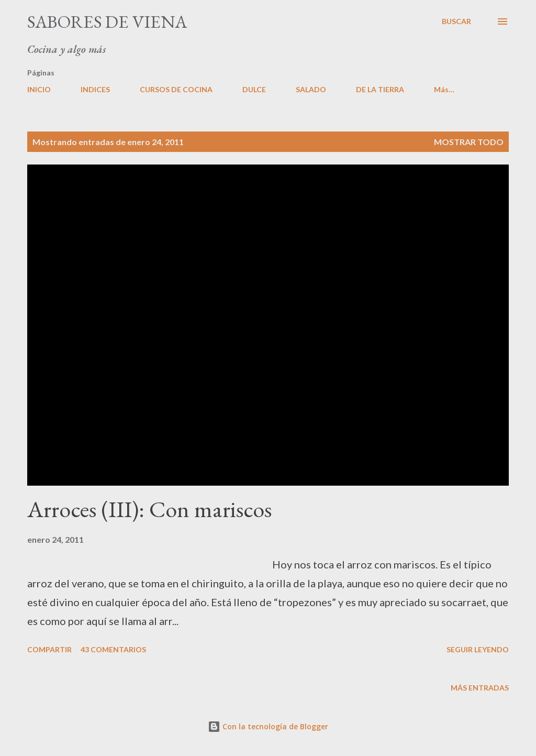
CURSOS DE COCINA (176, 89)
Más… (444, 89)
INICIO (39, 89)
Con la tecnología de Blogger (268, 726)
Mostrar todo (469, 142)
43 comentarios (113, 649)
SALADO (311, 89)
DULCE (254, 89)
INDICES (95, 89)
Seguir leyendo (478, 649)
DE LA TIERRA (380, 89)
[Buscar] (456, 21)
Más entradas (480, 688)
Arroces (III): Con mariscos (149, 509)
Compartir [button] (49, 649)
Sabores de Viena (107, 21)
